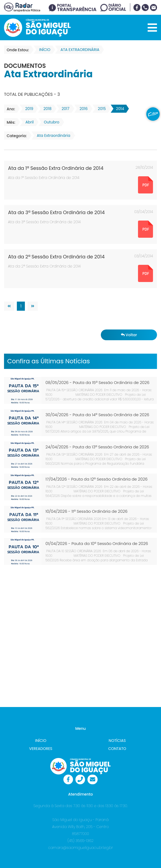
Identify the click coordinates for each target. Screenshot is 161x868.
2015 (100, 109)
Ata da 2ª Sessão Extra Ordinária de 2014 (56, 257)
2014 (118, 109)
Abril (28, 122)
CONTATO (117, 749)
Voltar (129, 335)
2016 (82, 109)
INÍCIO (41, 741)
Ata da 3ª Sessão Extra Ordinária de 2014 (56, 212)
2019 (28, 109)
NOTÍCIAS (117, 741)
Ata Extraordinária (52, 135)
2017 (64, 109)
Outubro (50, 122)
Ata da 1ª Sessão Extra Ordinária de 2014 (56, 168)
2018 (46, 109)
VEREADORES (41, 749)
